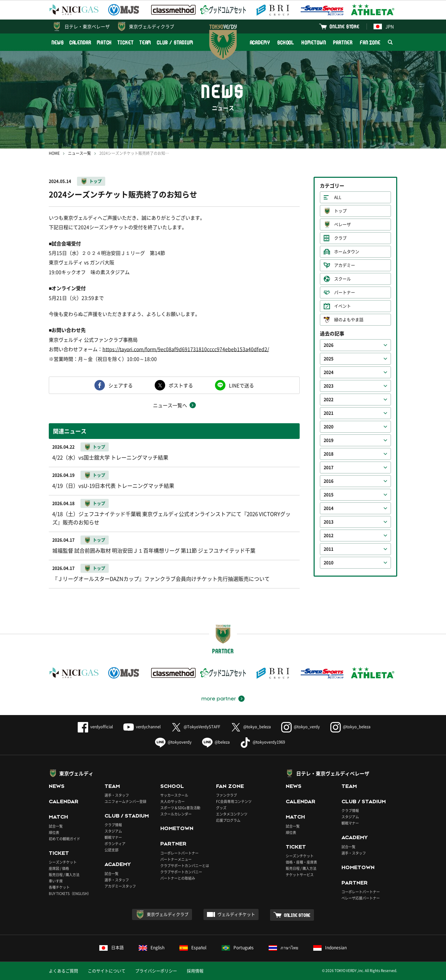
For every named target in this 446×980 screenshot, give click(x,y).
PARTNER (343, 42)
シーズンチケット (63, 862)
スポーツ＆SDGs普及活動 (180, 808)
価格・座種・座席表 (301, 862)
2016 (329, 481)
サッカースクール (174, 795)
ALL (338, 197)
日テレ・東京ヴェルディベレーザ (333, 773)
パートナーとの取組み (178, 878)
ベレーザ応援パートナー (361, 898)
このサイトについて (107, 971)
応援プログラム (228, 820)
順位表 (54, 832)
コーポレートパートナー (179, 853)
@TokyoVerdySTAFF (196, 727)
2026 (329, 345)
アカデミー (345, 265)
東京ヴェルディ (76, 773)
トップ (95, 181)
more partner (219, 699)
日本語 (111, 948)
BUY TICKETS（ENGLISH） (70, 893)
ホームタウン (347, 252)
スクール (343, 279)
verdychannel (142, 727)
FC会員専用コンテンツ (234, 801)
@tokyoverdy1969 (263, 742)
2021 (329, 413)
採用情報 (195, 971)
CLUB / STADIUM (175, 42)
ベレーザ (343, 225)
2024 (329, 372)
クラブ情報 (113, 825)
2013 (329, 522)
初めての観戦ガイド (64, 839)
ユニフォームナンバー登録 (125, 801)
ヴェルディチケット (236, 914)
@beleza (216, 742)
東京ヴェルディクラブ (152, 26)
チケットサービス (300, 875)
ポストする (181, 385)
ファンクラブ (226, 795)
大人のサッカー (172, 801)
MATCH (105, 42)
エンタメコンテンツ (232, 814)
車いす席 (56, 881)
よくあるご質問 (63, 971)
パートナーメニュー (176, 859)
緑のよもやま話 (349, 320)
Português (238, 948)
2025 (329, 359)
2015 (329, 495)
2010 (329, 563)
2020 (329, 427)
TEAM (145, 42)
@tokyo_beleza (251, 727)
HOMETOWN (314, 42)
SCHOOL (286, 42)
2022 (329, 400)
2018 (329, 454)
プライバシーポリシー (156, 971)
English (152, 948)
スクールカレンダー (176, 814)
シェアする (121, 385)
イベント (343, 306)
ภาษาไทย (283, 948)
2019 (329, 440)
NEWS (58, 42)
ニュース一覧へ (170, 405)
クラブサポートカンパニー (181, 872)
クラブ (340, 238)
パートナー (345, 293)
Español (193, 948)
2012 (329, 535)
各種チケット (59, 887)
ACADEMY (260, 42)
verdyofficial (95, 727)
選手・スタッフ (117, 795)
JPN (384, 26)
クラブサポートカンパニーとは (185, 865)
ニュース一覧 (79, 153)
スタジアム (113, 831)
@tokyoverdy (173, 742)
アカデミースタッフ (120, 886)
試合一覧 (56, 826)
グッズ (221, 808)
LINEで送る (241, 385)
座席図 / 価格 (59, 868)
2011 (329, 549)
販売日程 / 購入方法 (64, 875)
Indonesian (330, 948)
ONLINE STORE (345, 26)
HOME (54, 153)
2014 (329, 508)
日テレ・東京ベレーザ (87, 26)
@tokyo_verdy (301, 727)
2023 (329, 386)
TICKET (125, 42)
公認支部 (111, 850)
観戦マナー (113, 837)
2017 (329, 468)
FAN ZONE (370, 42)
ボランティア (115, 844)
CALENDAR (80, 42)
